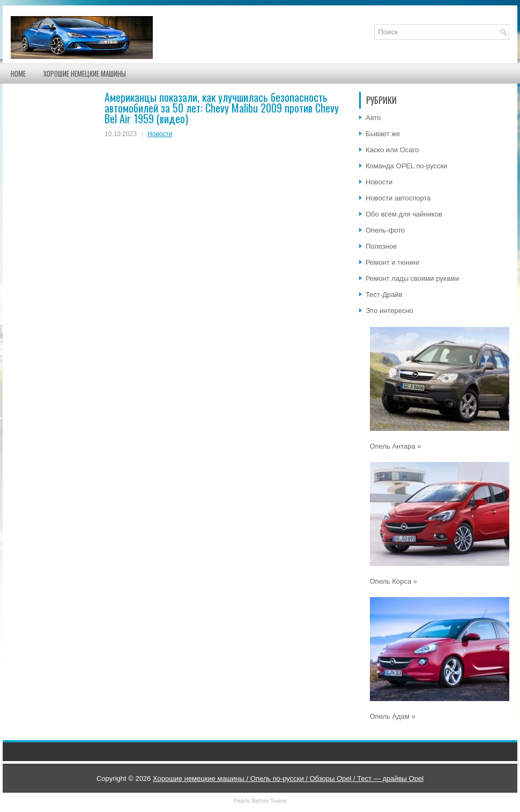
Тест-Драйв (384, 295)
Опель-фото (385, 230)
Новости (160, 134)
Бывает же (383, 134)
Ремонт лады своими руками (412, 278)
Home (18, 73)
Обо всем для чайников (404, 214)
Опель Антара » (396, 446)
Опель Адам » (393, 716)
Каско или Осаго (392, 150)
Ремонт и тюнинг (393, 262)
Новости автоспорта (398, 198)
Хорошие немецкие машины (85, 73)
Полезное (381, 246)
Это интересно (389, 311)
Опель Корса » (394, 581)
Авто (373, 118)
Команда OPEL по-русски (406, 166)
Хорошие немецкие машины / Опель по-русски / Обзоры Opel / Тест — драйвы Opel (288, 779)
